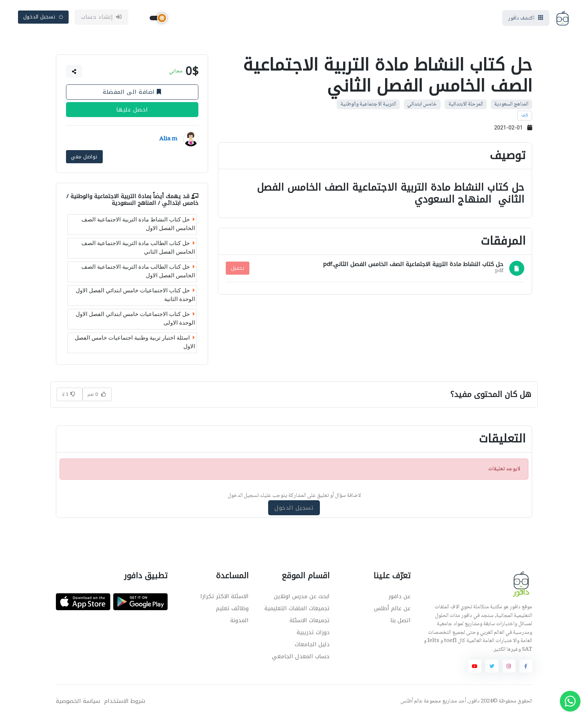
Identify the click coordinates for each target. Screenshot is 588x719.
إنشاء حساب (101, 18)
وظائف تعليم (232, 609)
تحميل (238, 269)
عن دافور (400, 597)
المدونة (239, 621)
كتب (525, 116)
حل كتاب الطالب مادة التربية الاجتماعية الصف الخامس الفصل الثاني (138, 248)
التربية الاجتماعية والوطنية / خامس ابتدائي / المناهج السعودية (132, 200)
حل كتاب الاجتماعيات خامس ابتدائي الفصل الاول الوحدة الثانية (135, 296)
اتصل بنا (400, 621)
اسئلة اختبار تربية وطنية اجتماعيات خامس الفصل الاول (135, 343)
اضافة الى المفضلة (132, 93)
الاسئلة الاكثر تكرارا (224, 597)
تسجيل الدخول (43, 17)
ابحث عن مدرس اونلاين (302, 597)
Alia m (168, 140)
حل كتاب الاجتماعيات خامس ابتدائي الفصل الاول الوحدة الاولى (135, 319)
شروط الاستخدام (125, 702)
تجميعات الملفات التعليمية (297, 609)
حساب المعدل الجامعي (301, 657)
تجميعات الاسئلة (310, 621)
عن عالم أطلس (392, 609)
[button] (74, 72)
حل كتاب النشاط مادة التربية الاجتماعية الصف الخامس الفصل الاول (138, 225)
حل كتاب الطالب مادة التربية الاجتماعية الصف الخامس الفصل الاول (138, 272)
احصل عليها (132, 111)
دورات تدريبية (313, 633)
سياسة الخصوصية (78, 702)
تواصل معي (84, 157)
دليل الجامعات (312, 645)
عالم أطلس (412, 702)
